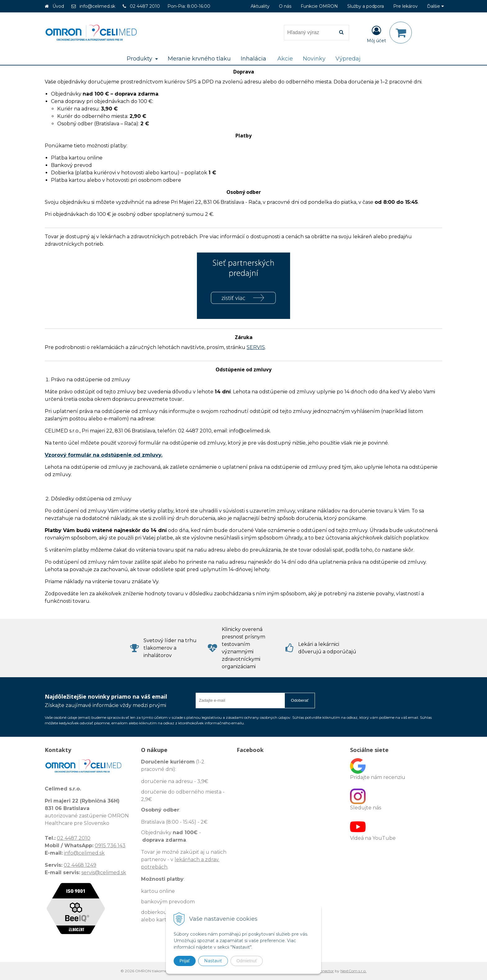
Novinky (314, 59)
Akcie (285, 59)
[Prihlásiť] (376, 34)
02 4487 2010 (145, 6)
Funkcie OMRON (319, 6)
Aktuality (260, 6)
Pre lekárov (405, 6)
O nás (285, 6)
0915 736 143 (110, 846)
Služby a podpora (366, 6)
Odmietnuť (247, 961)
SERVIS (256, 347)
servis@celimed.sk (104, 873)
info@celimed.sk (97, 6)
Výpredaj (348, 59)
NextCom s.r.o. (353, 971)
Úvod (58, 6)
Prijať (185, 961)
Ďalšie (435, 6)
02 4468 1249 (80, 865)
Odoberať (300, 700)
